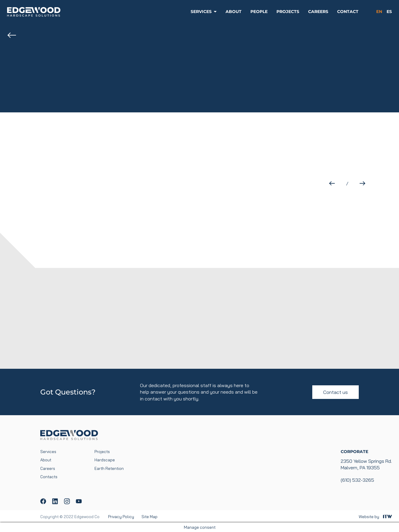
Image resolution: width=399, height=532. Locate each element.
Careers (318, 12)
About (234, 12)
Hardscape (105, 460)
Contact (348, 12)
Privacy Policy (121, 517)
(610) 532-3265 (357, 480)
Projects (288, 12)
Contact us (336, 392)
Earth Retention (109, 468)
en (379, 12)
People (259, 12)
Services (201, 12)
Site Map (149, 517)
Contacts (49, 477)
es (389, 12)
